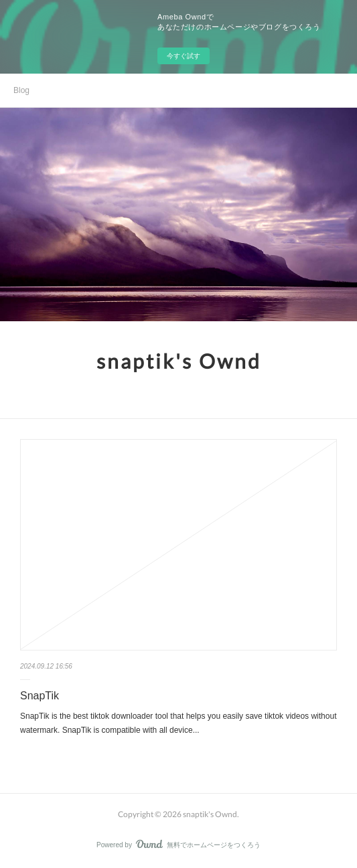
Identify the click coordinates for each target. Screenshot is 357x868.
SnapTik (40, 696)
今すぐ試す (184, 56)
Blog (21, 90)
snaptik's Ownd (179, 361)
